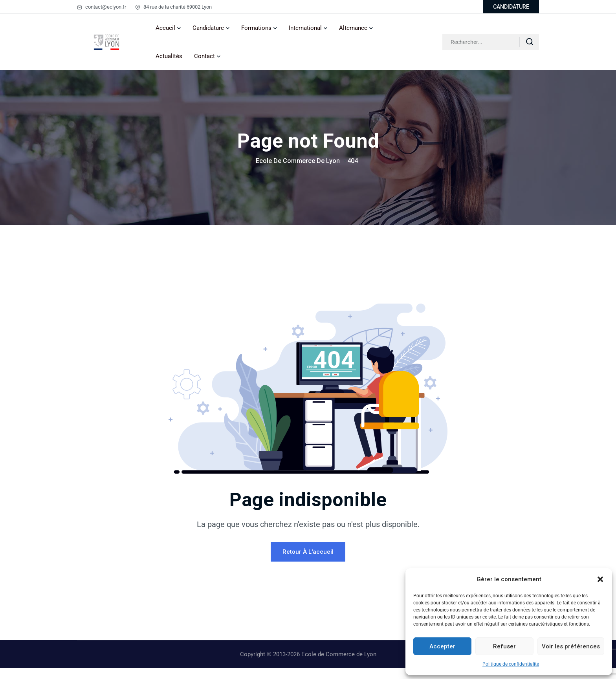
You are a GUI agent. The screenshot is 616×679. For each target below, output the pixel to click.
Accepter (442, 646)
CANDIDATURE (511, 7)
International (305, 28)
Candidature (208, 28)
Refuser (504, 646)
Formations (256, 28)
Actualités (169, 56)
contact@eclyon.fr (102, 7)
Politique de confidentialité (511, 664)
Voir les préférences (571, 646)
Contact (204, 56)
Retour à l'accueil (308, 563)
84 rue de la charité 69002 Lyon (173, 7)
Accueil (165, 28)
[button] (600, 579)
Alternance (353, 28)
